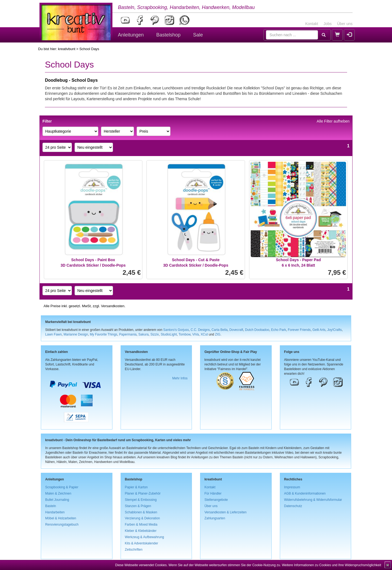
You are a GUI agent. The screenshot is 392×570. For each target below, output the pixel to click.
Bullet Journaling (57, 500)
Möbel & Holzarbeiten (61, 518)
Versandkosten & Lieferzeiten (226, 512)
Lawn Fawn (53, 334)
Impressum (292, 487)
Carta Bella (220, 330)
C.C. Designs (200, 330)
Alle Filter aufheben (333, 121)
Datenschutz (293, 506)
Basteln (51, 506)
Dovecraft (236, 330)
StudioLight (169, 334)
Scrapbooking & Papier (62, 487)
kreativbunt (67, 49)
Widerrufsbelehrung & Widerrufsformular (313, 500)
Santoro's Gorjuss (176, 330)
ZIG (218, 334)
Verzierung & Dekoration (143, 518)
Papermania (128, 334)
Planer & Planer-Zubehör (143, 493)
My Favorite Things (104, 334)
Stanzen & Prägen (138, 506)
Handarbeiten (55, 512)
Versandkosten (113, 306)
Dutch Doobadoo (257, 330)
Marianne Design (76, 334)
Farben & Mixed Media (141, 525)
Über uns (345, 24)
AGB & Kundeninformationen (305, 493)
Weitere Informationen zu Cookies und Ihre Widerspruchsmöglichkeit (331, 565)
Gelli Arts (319, 330)
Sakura (143, 334)
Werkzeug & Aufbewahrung (145, 537)
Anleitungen (131, 35)
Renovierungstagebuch (62, 525)
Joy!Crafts (335, 330)
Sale (198, 35)
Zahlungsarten (215, 518)
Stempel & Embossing (141, 500)
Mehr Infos (180, 378)
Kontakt (312, 24)
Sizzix (154, 334)
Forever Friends (299, 330)
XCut (204, 334)
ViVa (195, 334)
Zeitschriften (134, 550)
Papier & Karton (136, 487)
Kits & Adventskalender (142, 543)
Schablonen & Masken (141, 512)
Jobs (328, 24)
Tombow (185, 334)
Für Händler (213, 493)
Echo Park (279, 330)
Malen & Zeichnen (58, 493)
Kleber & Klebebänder (141, 531)
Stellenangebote (216, 500)
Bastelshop (168, 35)
